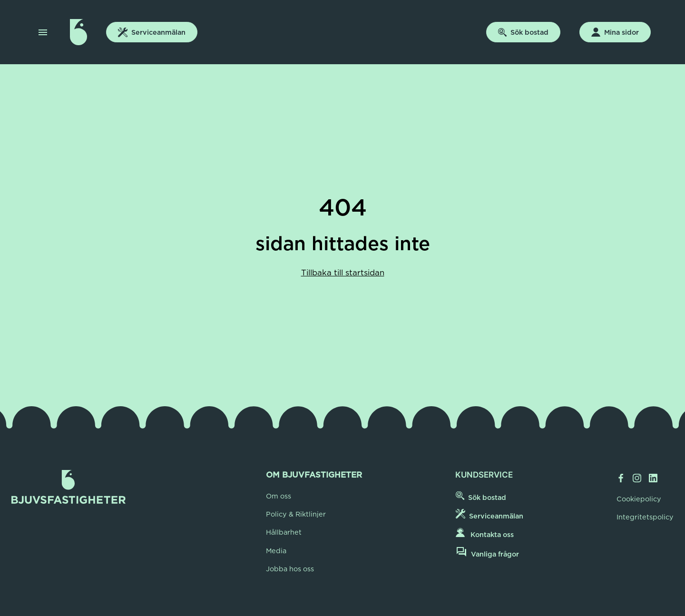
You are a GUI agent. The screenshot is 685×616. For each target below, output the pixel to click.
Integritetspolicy (645, 517)
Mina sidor (615, 32)
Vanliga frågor (487, 552)
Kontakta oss (485, 533)
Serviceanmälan (152, 32)
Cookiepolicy (639, 499)
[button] (43, 32)
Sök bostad (523, 32)
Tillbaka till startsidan (343, 272)
